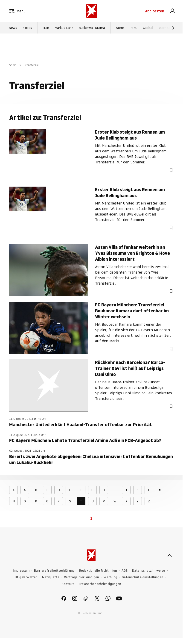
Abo (155, 11)
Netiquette (51, 577)
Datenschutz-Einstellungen (142, 577)
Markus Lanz (64, 28)
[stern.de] (91, 11)
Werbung (110, 577)
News (13, 28)
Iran (46, 28)
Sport (13, 65)
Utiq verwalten (26, 577)
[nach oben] (170, 555)
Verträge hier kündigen (81, 577)
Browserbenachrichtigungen (100, 584)
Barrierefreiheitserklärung (54, 571)
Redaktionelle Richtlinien (98, 571)
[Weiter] (173, 28)
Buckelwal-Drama (92, 28)
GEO (134, 28)
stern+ (121, 28)
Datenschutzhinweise (149, 571)
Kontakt (68, 584)
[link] (172, 11)
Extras (27, 28)
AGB (125, 571)
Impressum (21, 571)
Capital (148, 28)
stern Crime (167, 28)
